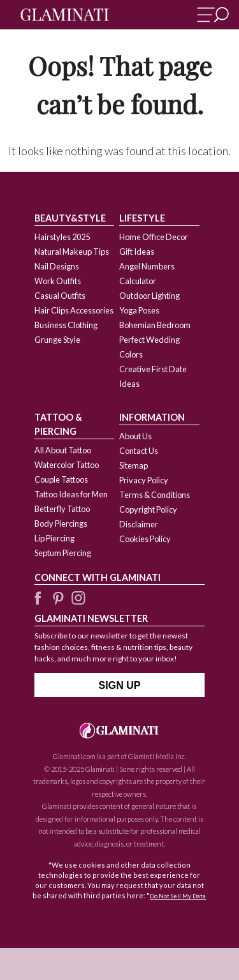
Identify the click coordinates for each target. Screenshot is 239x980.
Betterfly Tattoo (62, 509)
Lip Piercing (54, 538)
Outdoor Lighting (149, 296)
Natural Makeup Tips (72, 252)
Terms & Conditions (155, 495)
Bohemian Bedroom (155, 325)
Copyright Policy (148, 509)
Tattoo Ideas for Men (71, 494)
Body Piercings (61, 524)
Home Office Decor (154, 237)
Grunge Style (57, 340)
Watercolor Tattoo (67, 465)
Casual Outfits (60, 296)
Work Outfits (58, 281)
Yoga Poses (139, 310)
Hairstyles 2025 (62, 237)
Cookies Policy (145, 539)
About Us (135, 436)
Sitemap (134, 465)
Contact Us (139, 451)
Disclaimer (139, 524)
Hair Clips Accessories (74, 310)
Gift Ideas (137, 252)
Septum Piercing (63, 553)
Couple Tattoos (61, 479)
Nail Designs (57, 266)
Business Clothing (66, 325)
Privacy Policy (144, 480)
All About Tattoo (63, 450)
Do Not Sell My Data (178, 896)
